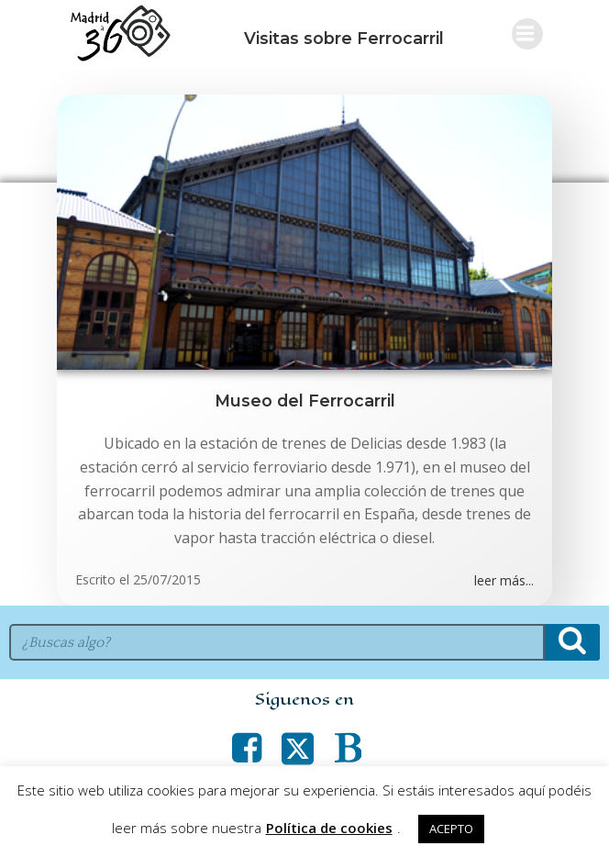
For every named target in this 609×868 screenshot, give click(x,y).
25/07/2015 (167, 579)
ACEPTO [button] (451, 829)
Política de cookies (329, 828)
